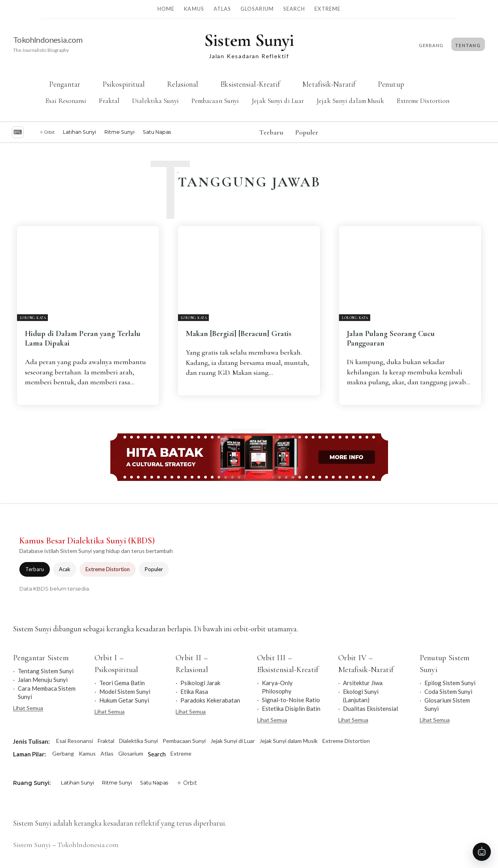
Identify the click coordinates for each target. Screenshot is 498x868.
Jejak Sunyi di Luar (278, 101)
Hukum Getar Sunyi (124, 700)
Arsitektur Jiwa (363, 683)
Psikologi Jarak (200, 683)
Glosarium (257, 9)
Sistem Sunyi (32, 845)
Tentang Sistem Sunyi (46, 671)
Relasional (183, 84)
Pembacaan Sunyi (215, 101)
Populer (154, 569)
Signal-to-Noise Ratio (291, 700)
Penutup (391, 84)
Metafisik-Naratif (329, 84)
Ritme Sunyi (119, 132)
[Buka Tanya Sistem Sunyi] (482, 852)
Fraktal (109, 101)
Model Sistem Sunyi (125, 691)
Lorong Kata (33, 318)
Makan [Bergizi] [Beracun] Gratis (239, 334)
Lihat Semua (28, 708)
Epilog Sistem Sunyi (450, 683)
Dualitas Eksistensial (370, 708)
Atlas (222, 9)
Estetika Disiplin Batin (291, 708)
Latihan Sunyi (80, 132)
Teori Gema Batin (122, 683)
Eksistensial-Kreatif (250, 84)
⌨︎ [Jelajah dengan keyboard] (18, 132)
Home (166, 9)
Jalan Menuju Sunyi (43, 680)
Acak (65, 569)
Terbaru (35, 569)
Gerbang (63, 753)
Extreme (327, 9)
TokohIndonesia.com (48, 40)
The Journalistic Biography (41, 50)
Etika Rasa (194, 691)
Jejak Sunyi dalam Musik (350, 101)
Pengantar (65, 84)
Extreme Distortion (423, 101)
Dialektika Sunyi (155, 101)
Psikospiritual (123, 84)
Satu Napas (157, 132)
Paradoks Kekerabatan (210, 700)
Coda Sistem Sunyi (448, 691)
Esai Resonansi (66, 101)
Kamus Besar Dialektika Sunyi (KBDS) (87, 541)
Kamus (194, 9)
